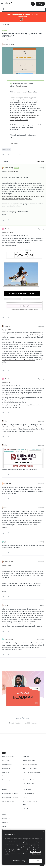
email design (6, 149)
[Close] (44, 831)
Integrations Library (8, 801)
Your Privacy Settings (19, 861)
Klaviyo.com (6, 761)
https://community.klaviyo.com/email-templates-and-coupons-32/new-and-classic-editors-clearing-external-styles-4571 (25, 118)
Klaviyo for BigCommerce (31, 768)
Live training (6, 780)
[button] (2, 4)
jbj (5, 542)
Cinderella (8, 483)
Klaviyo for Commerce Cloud (32, 772)
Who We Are (6, 819)
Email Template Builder (30, 801)
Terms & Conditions (15, 723)
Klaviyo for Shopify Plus (30, 765)
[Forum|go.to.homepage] (8, 4)
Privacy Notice (37, 854)
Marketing (6, 25)
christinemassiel (9, 44)
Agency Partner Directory (10, 797)
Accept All (36, 861)
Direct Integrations (29, 784)
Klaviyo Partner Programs (10, 793)
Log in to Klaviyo (7, 765)
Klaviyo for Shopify (29, 761)
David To (7, 326)
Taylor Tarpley (9, 168)
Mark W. (7, 229)
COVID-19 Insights (28, 793)
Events (25, 797)
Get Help (26, 809)
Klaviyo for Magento (29, 776)
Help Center (6, 772)
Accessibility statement (30, 723)
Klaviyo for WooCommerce (31, 780)
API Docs (26, 805)
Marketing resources (9, 776)
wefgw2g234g (9, 639)
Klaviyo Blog (6, 768)
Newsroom (6, 822)
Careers (5, 826)
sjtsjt (6, 421)
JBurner (7, 605)
